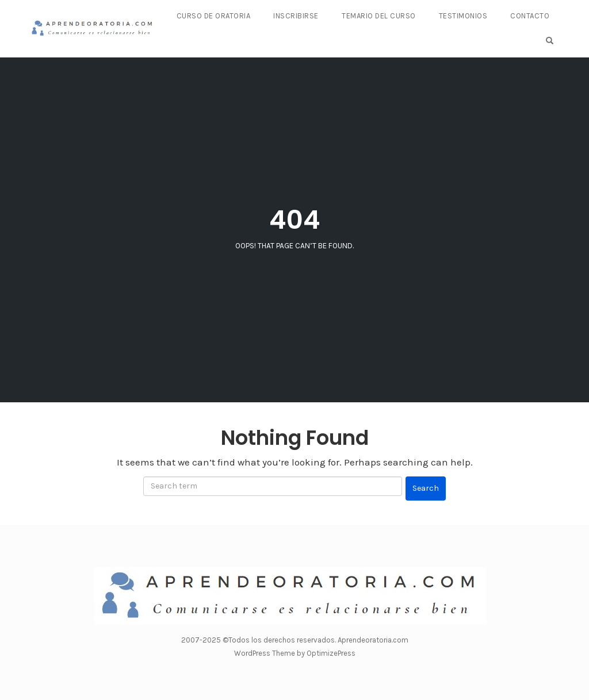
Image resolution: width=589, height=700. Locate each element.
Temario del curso (379, 16)
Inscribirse (296, 16)
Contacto (530, 16)
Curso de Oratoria (214, 16)
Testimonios (463, 16)
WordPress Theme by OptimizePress (295, 653)
